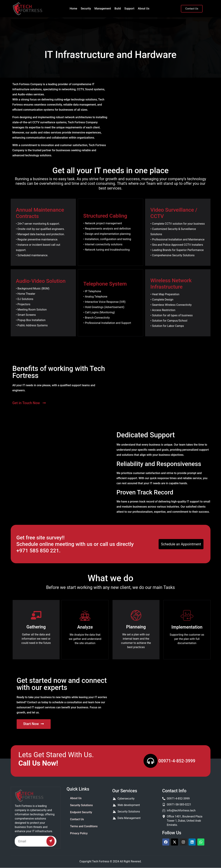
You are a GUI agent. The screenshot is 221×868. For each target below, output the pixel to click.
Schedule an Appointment (181, 544)
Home (73, 9)
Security (86, 9)
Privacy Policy (79, 833)
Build (118, 9)
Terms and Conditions (84, 826)
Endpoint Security (81, 812)
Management (103, 9)
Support (129, 9)
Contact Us (77, 819)
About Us (144, 9)
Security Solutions (81, 805)
